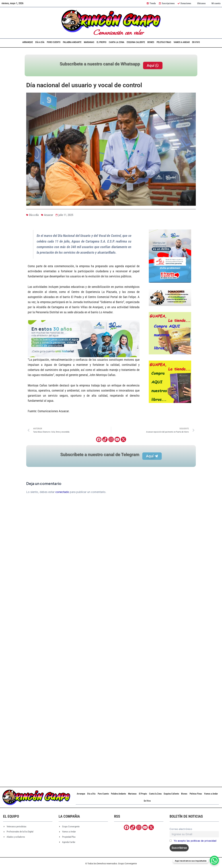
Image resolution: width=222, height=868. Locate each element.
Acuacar (49, 215)
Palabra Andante (72, 42)
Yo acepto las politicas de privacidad (195, 841)
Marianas (89, 42)
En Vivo (196, 42)
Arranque (28, 42)
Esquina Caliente (136, 42)
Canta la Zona (117, 42)
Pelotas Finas (164, 42)
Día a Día (40, 42)
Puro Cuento (54, 42)
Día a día (34, 215)
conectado (62, 492)
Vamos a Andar (182, 42)
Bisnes (151, 42)
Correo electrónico (181, 829)
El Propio (102, 42)
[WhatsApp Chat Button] (214, 860)
